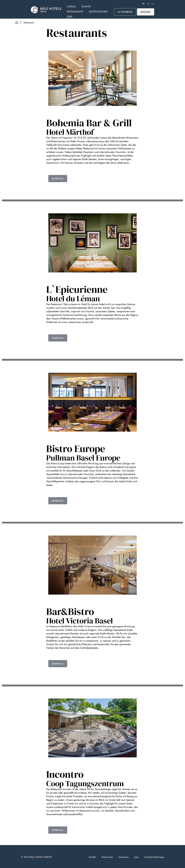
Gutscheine (125, 12)
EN (153, 4)
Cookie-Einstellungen (154, 857)
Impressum (124, 857)
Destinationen (98, 12)
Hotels (71, 7)
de (144, 4)
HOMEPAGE (58, 179)
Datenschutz (107, 857)
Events (86, 7)
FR (148, 4)
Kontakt (92, 857)
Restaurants (75, 12)
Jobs (70, 17)
